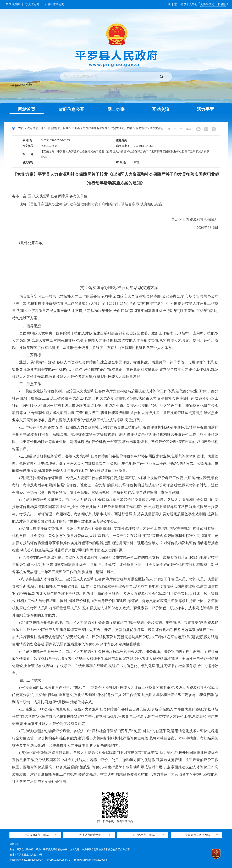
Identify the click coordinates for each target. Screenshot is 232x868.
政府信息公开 (71, 109)
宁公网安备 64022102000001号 (26, 860)
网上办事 (116, 109)
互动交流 (161, 109)
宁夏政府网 (32, 4)
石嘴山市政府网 (54, 4)
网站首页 (27, 109)
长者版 (222, 4)
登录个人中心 (189, 4)
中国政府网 (13, 4)
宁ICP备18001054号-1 (59, 860)
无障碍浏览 (207, 4)
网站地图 (14, 844)
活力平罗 (205, 109)
